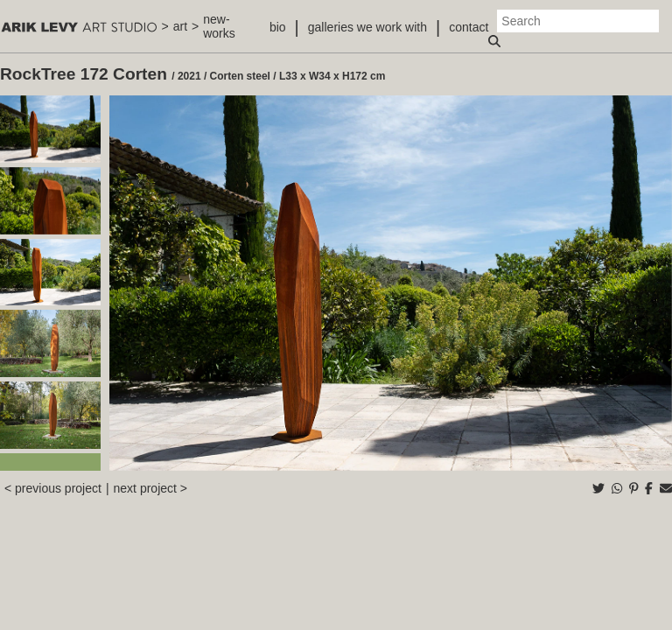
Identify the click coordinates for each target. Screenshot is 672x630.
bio (278, 27)
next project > (150, 488)
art (180, 26)
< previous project (53, 488)
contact (469, 27)
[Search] (578, 21)
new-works (219, 26)
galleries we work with (367, 27)
